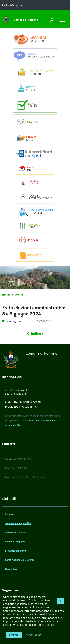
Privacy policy (33, 635)
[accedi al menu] (62, 19)
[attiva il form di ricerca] (52, 20)
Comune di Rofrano (26, 20)
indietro (35, 334)
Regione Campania (15, 541)
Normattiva (11, 569)
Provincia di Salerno (16, 551)
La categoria (13, 321)
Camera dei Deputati (16, 532)
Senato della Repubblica (18, 523)
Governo (10, 514)
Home (6, 294)
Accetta (14, 635)
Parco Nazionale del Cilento (20, 560)
